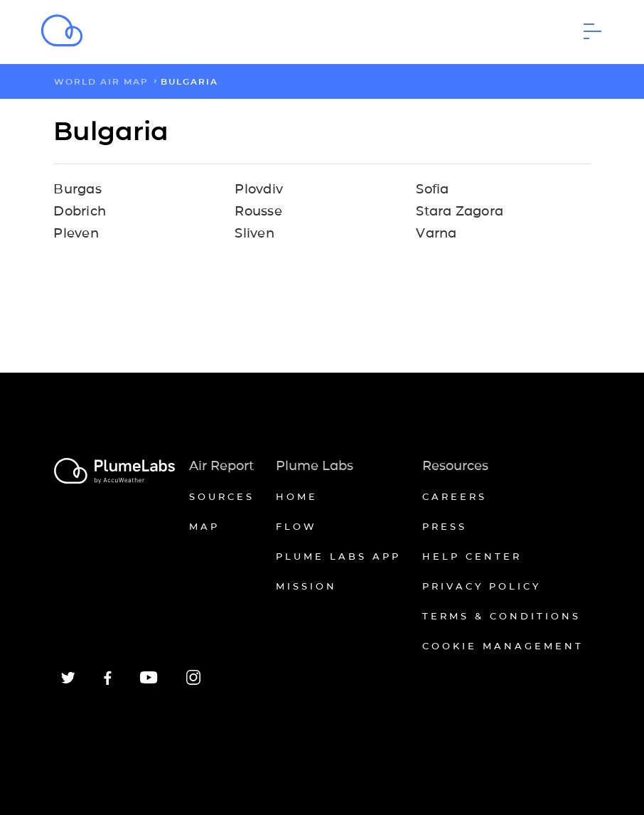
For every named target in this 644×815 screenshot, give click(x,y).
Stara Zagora (460, 211)
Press (445, 526)
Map (204, 526)
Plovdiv (259, 189)
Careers (455, 496)
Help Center (472, 556)
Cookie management (503, 646)
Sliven (254, 233)
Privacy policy (482, 586)
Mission (306, 586)
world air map (101, 81)
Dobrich (80, 211)
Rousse (258, 211)
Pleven (76, 233)
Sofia (432, 189)
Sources (222, 496)
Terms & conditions (501, 616)
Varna (436, 233)
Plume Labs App (338, 556)
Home (297, 496)
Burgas (77, 189)
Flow (296, 526)
